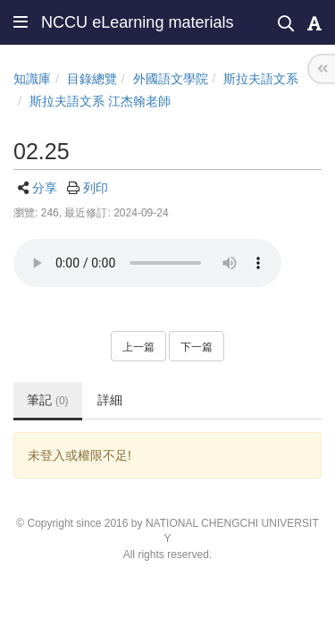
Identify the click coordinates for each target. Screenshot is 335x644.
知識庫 (32, 79)
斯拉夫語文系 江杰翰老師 (100, 101)
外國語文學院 (171, 79)
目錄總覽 (92, 79)
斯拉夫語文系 (261, 79)
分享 (45, 188)
